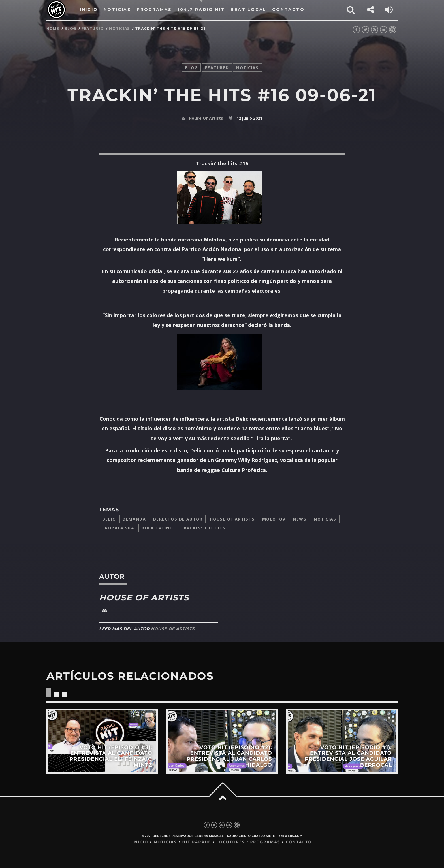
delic (109, 519)
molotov (274, 519)
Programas (265, 842)
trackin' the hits (203, 528)
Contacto (299, 842)
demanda (134, 519)
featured (93, 28)
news (300, 519)
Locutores (230, 842)
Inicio (140, 842)
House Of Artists (206, 118)
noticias (119, 28)
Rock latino (157, 528)
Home (53, 28)
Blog (70, 28)
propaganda (118, 528)
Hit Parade (196, 842)
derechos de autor (178, 519)
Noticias (325, 519)
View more (102, 741)
